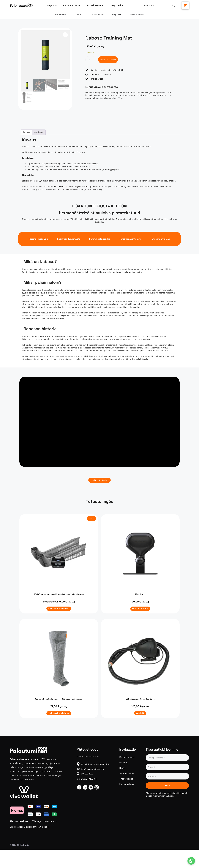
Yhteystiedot (126, 779)
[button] (65, 35)
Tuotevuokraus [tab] (98, 15)
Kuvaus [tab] (26, 132)
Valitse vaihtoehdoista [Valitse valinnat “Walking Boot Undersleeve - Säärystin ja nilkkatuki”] (59, 713)
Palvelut (123, 762)
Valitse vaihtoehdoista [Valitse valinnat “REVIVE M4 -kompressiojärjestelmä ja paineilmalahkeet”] (59, 609)
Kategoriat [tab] (78, 15)
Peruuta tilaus (127, 784)
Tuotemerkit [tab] (61, 15)
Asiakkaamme (127, 773)
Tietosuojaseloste (19, 821)
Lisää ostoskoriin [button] (140, 609)
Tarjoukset (117, 14)
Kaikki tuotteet (137, 14)
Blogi (122, 768)
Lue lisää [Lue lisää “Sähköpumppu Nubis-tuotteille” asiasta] (140, 713)
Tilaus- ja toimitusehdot (45, 821)
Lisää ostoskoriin (108, 60)
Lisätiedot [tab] (38, 132)
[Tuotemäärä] (91, 60)
